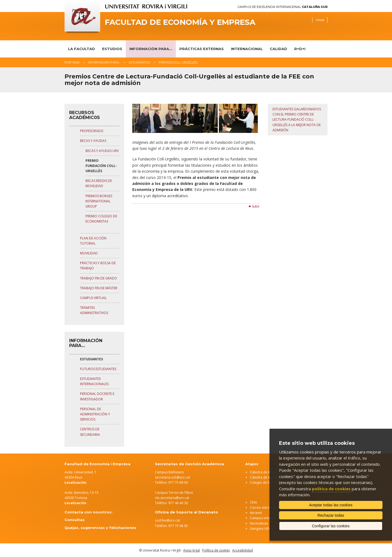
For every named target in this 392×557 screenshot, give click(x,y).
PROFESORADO (92, 131)
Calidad (278, 49)
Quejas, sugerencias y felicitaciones (100, 528)
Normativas (259, 523)
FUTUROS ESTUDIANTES (98, 369)
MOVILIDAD (89, 253)
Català (320, 20)
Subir (256, 206)
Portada (72, 62)
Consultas (75, 520)
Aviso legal (192, 550)
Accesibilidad (243, 550)
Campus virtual (261, 518)
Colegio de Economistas (269, 483)
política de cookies (331, 489)
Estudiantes (140, 62)
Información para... (151, 49)
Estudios (112, 49)
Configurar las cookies (331, 526)
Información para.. (104, 62)
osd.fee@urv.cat (167, 520)
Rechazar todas (331, 515)
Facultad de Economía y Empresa (180, 22)
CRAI (253, 502)
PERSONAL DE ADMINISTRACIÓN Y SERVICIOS (95, 414)
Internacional (247, 49)
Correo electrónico (265, 508)
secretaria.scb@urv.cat (172, 477)
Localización (75, 503)
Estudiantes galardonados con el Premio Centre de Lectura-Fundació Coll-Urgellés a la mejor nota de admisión (297, 120)
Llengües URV (260, 529)
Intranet (256, 513)
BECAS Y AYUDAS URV (102, 151)
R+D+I (300, 49)
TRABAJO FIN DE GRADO (99, 278)
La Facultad (82, 49)
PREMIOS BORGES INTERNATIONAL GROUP (99, 201)
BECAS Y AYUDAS (93, 141)
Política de (216, 550)
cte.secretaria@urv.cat (172, 498)
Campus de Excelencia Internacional (283, 7)
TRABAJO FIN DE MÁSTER (99, 288)
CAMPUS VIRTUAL (93, 298)
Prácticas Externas (202, 49)
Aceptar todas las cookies (331, 505)
